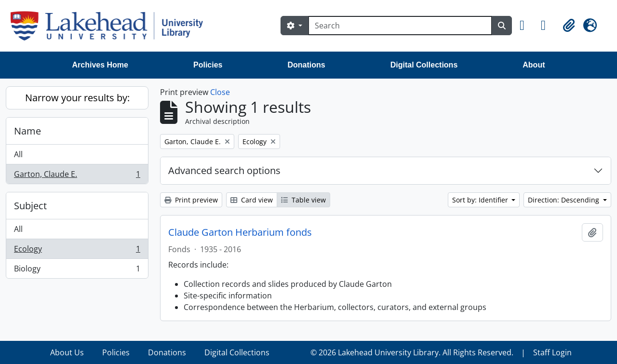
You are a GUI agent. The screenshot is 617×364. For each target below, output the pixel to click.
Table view (303, 200)
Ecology (77, 251)
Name (27, 131)
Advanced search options (224, 170)
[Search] (400, 26)
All (18, 154)
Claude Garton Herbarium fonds (240, 232)
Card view (252, 200)
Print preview (191, 200)
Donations (306, 65)
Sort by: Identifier (481, 200)
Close (220, 92)
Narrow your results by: (77, 98)
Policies (208, 65)
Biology (77, 270)
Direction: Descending (564, 200)
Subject (30, 206)
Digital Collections (424, 65)
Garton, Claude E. (77, 176)
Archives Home (101, 65)
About (534, 65)
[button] (526, 26)
